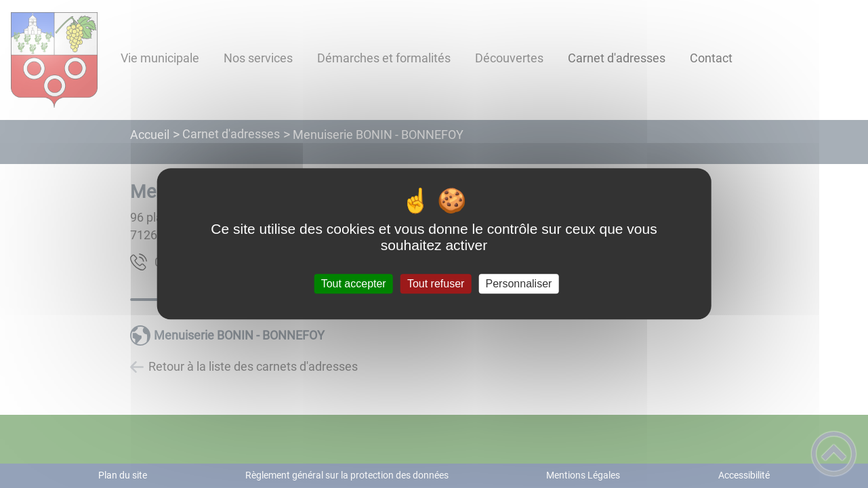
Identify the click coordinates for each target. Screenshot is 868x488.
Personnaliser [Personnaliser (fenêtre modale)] (519, 284)
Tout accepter (354, 284)
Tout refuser (436, 284)
